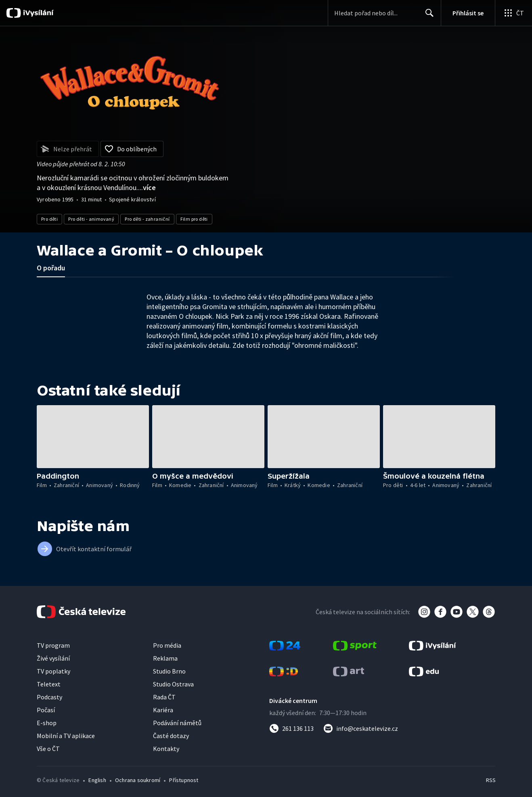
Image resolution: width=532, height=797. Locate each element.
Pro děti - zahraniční (147, 219)
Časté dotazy (171, 736)
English (97, 780)
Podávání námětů (177, 723)
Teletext (49, 684)
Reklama (165, 658)
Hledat (427, 16)
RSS (491, 780)
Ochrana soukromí (138, 780)
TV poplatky (53, 671)
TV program (53, 645)
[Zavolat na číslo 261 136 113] (291, 728)
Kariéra (163, 710)
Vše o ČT (48, 749)
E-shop (47, 723)
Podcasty (49, 697)
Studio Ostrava (173, 684)
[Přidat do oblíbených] (132, 149)
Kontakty (166, 749)
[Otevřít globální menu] (513, 13)
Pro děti (49, 219)
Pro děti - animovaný (91, 219)
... (147, 187)
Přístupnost (184, 780)
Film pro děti (194, 219)
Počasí (46, 710)
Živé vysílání (53, 658)
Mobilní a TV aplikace (66, 736)
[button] (93, 437)
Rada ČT (164, 697)
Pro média (167, 645)
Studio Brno (169, 671)
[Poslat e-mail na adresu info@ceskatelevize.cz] (361, 728)
